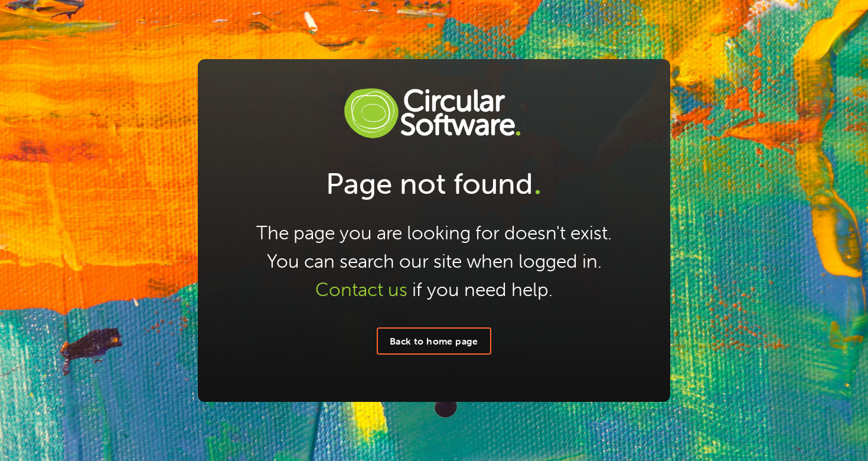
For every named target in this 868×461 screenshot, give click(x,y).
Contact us (361, 289)
